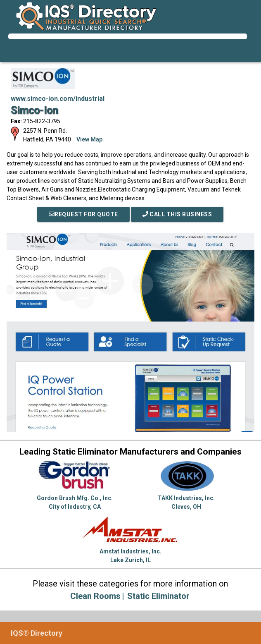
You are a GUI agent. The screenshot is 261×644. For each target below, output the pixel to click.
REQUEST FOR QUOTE (83, 214)
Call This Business (177, 214)
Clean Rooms (95, 596)
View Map (89, 139)
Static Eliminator (158, 596)
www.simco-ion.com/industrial (58, 99)
